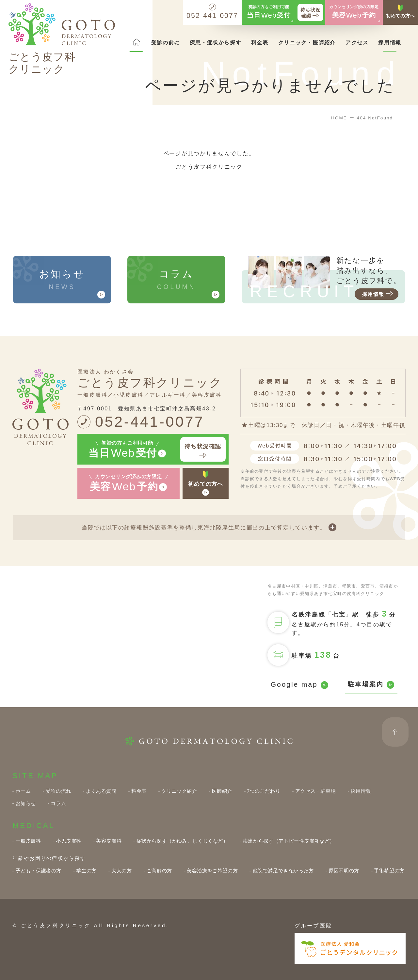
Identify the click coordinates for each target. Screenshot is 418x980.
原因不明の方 (344, 871)
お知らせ (26, 803)
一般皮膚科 (28, 841)
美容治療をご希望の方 (212, 871)
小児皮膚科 (69, 841)
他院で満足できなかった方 (283, 871)
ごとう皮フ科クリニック (209, 167)
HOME (339, 118)
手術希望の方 (389, 871)
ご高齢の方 (159, 871)
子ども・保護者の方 (39, 871)
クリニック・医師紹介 (307, 42)
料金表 (260, 42)
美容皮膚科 (109, 841)
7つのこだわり (264, 791)
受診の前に (166, 42)
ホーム (23, 791)
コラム (58, 803)
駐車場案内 (371, 685)
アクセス (357, 42)
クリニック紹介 (179, 791)
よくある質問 (101, 791)
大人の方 (121, 871)
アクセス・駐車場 (316, 791)
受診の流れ (58, 791)
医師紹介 (222, 791)
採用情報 (390, 42)
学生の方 (86, 871)
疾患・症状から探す (216, 42)
